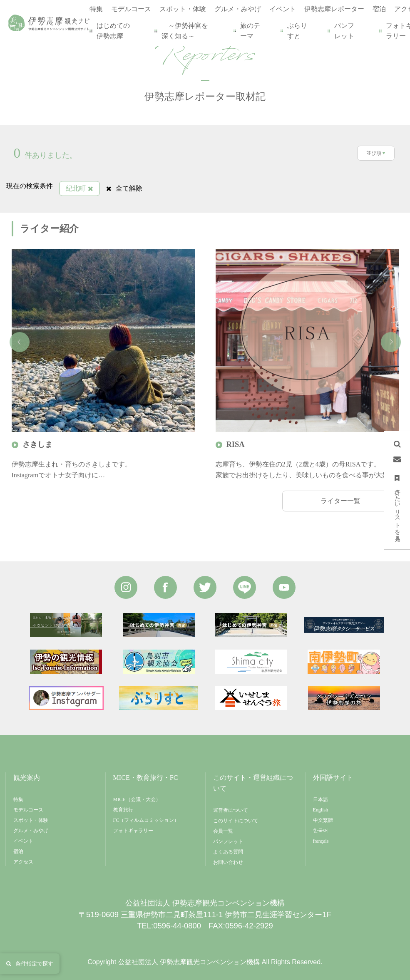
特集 (18, 799)
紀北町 (80, 188)
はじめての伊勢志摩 (110, 31)
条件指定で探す (30, 964)
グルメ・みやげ (31, 831)
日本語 (321, 799)
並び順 (374, 153)
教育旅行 (123, 810)
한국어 (321, 831)
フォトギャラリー (133, 831)
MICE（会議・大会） (137, 799)
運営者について (231, 810)
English (321, 810)
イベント (23, 841)
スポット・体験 (31, 820)
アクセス (23, 862)
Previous (20, 342)
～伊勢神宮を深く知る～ (182, 31)
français (321, 841)
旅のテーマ (247, 31)
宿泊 (18, 851)
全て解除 (124, 188)
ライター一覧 (340, 501)
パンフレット (341, 31)
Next (391, 342)
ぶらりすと (294, 31)
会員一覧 (223, 831)
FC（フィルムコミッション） (146, 820)
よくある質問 (228, 852)
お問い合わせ (228, 862)
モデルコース (28, 810)
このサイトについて (236, 821)
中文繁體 (323, 820)
